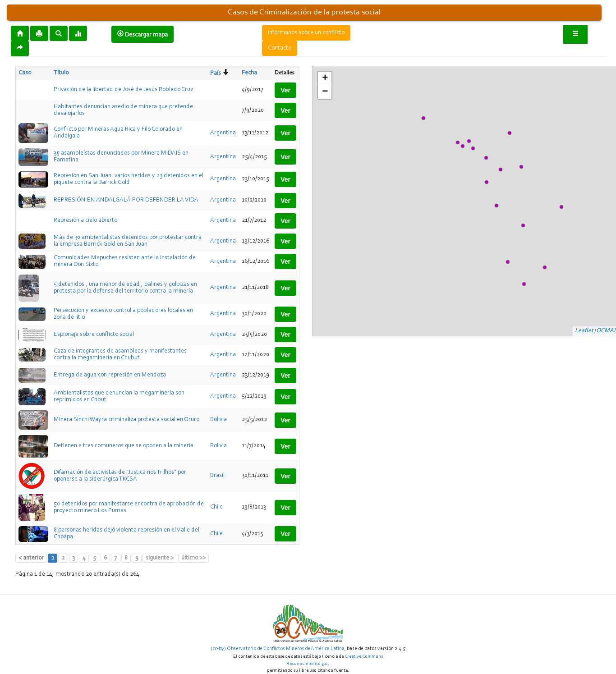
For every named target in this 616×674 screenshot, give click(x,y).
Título (61, 73)
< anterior (31, 558)
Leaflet (584, 331)
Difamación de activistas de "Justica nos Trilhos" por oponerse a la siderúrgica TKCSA (120, 476)
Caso (25, 73)
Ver (285, 90)
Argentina (223, 133)
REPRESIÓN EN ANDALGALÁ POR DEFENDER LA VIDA (126, 200)
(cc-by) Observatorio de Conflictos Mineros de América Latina (278, 649)
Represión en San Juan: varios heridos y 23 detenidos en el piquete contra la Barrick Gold (129, 179)
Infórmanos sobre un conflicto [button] (306, 33)
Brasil (217, 476)
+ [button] (325, 78)
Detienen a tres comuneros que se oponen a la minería (124, 446)
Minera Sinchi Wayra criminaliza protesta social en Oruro (126, 420)
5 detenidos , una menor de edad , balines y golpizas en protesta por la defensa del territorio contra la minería (125, 288)
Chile (216, 507)
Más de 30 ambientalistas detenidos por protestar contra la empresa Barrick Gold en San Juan (128, 241)
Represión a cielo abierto (85, 220)
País (216, 73)
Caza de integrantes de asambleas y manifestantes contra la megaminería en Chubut (120, 355)
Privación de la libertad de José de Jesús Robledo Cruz (123, 90)
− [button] (325, 92)
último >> (193, 558)
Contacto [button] (280, 48)
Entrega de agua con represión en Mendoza (110, 375)
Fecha (249, 73)
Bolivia (218, 420)
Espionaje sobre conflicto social (94, 335)
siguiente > (160, 558)
